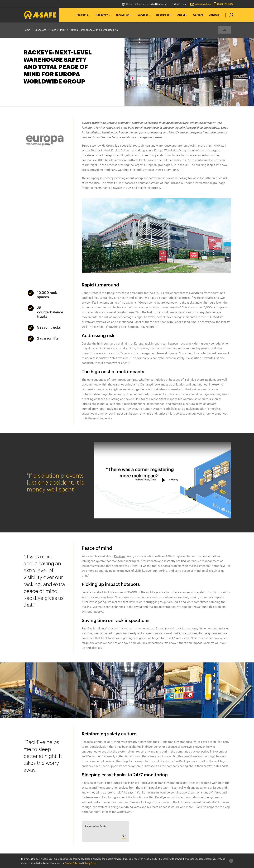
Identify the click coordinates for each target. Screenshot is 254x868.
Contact (214, 15)
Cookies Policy (72, 863)
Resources (163, 15)
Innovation (123, 15)
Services (143, 15)
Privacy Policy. (90, 863)
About (181, 15)
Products (82, 15)
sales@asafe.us (203, 4)
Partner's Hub (179, 4)
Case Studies (58, 30)
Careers (198, 15)
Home (27, 30)
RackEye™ (102, 15)
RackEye (87, 629)
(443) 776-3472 (225, 4)
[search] (229, 15)
